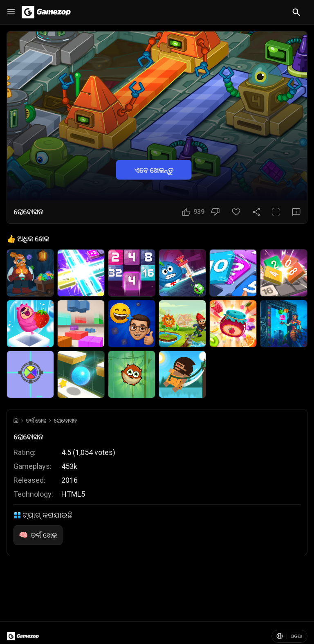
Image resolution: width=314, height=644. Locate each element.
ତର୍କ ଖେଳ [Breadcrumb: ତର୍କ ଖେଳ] (36, 421)
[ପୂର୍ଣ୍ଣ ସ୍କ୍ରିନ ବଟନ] (276, 212)
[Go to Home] (16, 420)
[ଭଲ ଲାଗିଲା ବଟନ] (193, 212)
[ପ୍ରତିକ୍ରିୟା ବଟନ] (296, 212)
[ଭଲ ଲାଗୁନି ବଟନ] (215, 212)
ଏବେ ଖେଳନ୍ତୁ (154, 170)
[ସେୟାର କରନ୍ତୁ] (256, 212)
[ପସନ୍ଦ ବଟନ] (236, 212)
